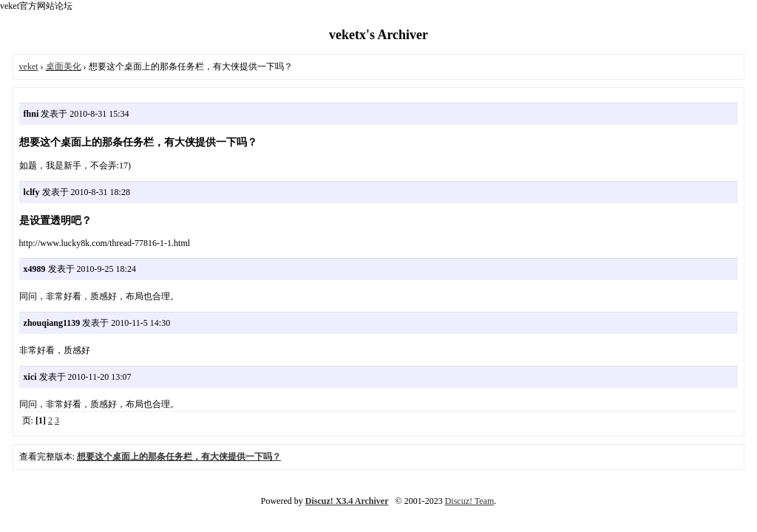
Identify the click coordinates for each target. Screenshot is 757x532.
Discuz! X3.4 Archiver (347, 501)
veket (29, 66)
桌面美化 (64, 66)
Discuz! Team (470, 501)
